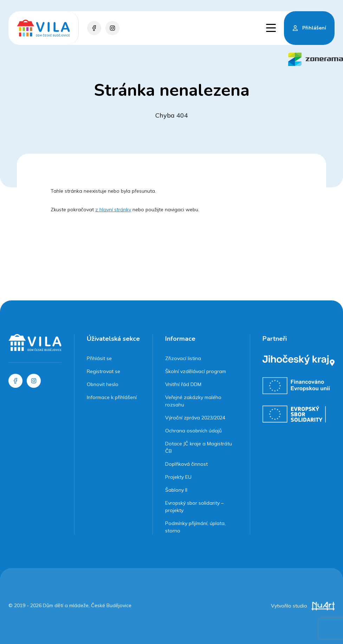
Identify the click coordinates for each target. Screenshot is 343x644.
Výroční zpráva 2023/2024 (195, 418)
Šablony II (176, 490)
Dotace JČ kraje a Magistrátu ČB (199, 447)
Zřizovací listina (183, 358)
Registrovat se (103, 371)
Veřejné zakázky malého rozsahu (193, 401)
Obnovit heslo (103, 384)
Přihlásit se (99, 358)
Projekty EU (178, 477)
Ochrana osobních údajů (193, 431)
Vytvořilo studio (303, 606)
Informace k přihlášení (112, 397)
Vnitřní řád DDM (183, 384)
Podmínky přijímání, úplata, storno (195, 527)
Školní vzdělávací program (196, 371)
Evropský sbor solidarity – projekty (194, 507)
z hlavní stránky (113, 210)
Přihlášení (314, 28)
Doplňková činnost (186, 464)
